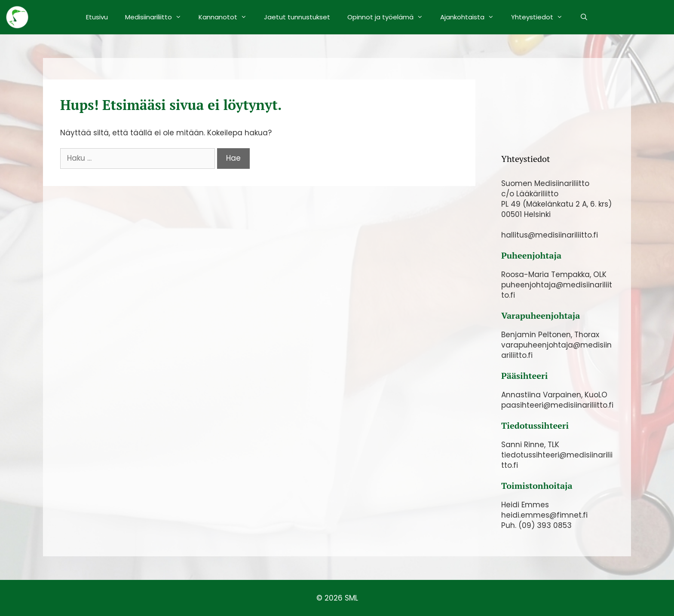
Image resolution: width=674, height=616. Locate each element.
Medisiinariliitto (158, 17)
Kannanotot (227, 17)
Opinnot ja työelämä (389, 17)
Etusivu (97, 17)
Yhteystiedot (541, 17)
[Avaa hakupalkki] (584, 17)
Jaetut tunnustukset (297, 17)
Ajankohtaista (471, 17)
